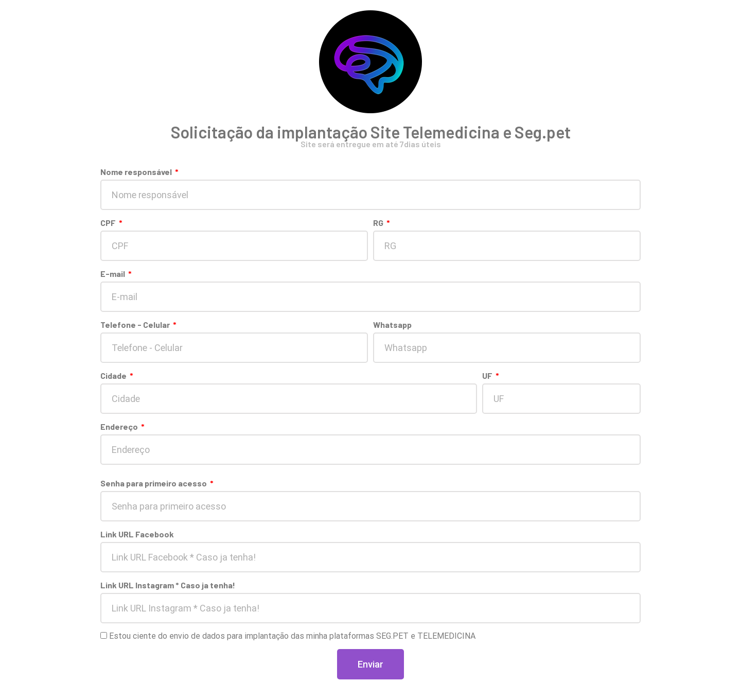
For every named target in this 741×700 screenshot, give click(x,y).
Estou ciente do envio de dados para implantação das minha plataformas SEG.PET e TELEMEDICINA (292, 636)
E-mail (113, 274)
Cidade (114, 375)
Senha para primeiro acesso (154, 483)
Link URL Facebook (137, 534)
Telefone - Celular (136, 325)
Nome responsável (137, 172)
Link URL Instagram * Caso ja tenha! (168, 585)
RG (379, 223)
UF (488, 375)
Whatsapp (392, 325)
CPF (109, 223)
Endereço (120, 426)
